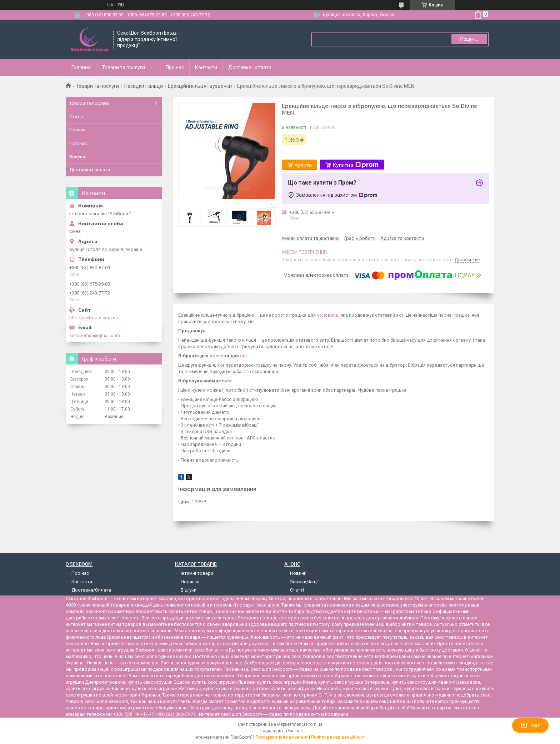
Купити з (356, 165)
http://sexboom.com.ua (94, 318)
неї (243, 356)
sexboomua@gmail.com (95, 335)
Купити (303, 165)
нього (216, 356)
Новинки (190, 582)
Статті (76, 117)
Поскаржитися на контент (282, 737)
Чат (530, 725)
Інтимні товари (197, 573)
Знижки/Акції (304, 582)
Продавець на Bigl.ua (280, 731)
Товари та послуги (123, 67)
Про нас (175, 67)
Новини (77, 130)
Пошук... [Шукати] (469, 39)
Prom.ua (314, 724)
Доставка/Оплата (91, 590)
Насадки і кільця (144, 86)
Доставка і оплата (250, 67)
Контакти (206, 67)
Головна (81, 67)
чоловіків (327, 315)
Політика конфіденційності (338, 737)
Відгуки (77, 157)
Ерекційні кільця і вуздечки (200, 86)
